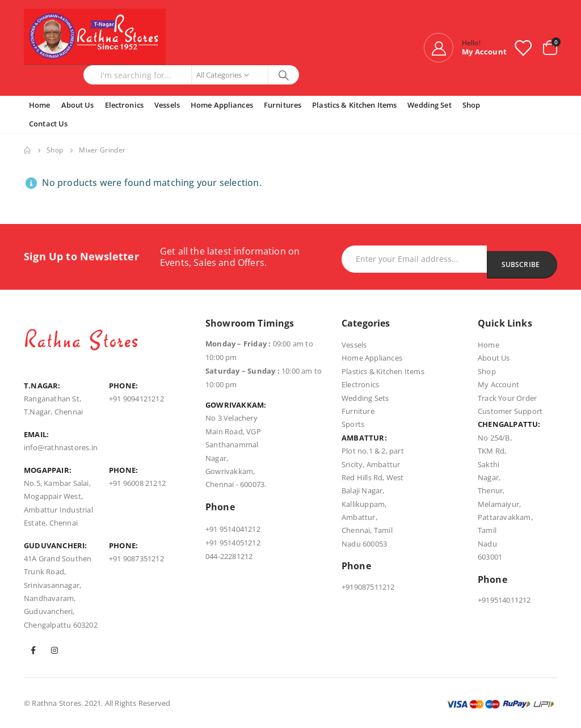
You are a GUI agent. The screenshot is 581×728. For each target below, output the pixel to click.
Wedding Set (429, 105)
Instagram (54, 650)
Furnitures (283, 105)
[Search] (284, 75)
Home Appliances (222, 105)
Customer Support (510, 411)
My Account (498, 384)
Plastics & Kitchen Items (354, 105)
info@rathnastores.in (61, 447)
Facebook (33, 650)
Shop (471, 105)
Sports (353, 424)
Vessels (167, 105)
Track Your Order (507, 398)
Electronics (124, 105)
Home (40, 105)
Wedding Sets (365, 398)
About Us (78, 105)
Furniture (358, 411)
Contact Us (48, 124)
